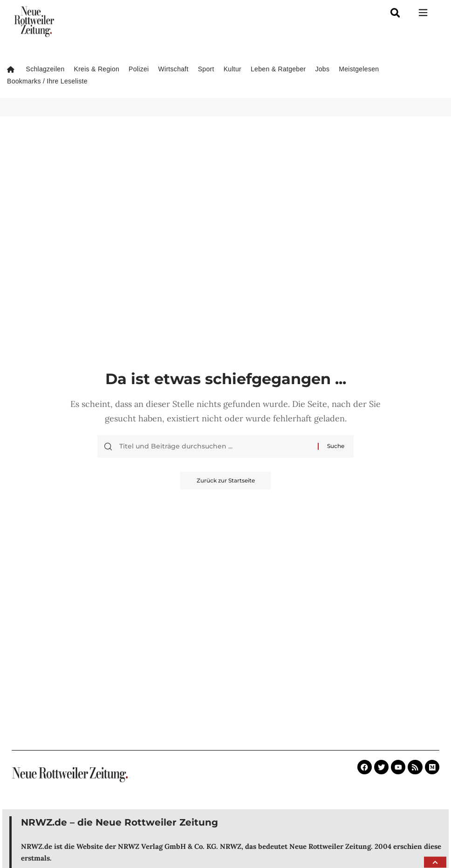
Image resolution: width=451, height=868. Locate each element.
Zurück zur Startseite (226, 481)
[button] (435, 862)
